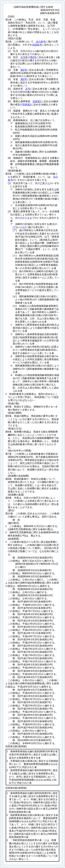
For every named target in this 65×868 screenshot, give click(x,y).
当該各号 (37, 45)
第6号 (33, 57)
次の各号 (41, 42)
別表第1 (37, 101)
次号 (23, 57)
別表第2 (27, 104)
